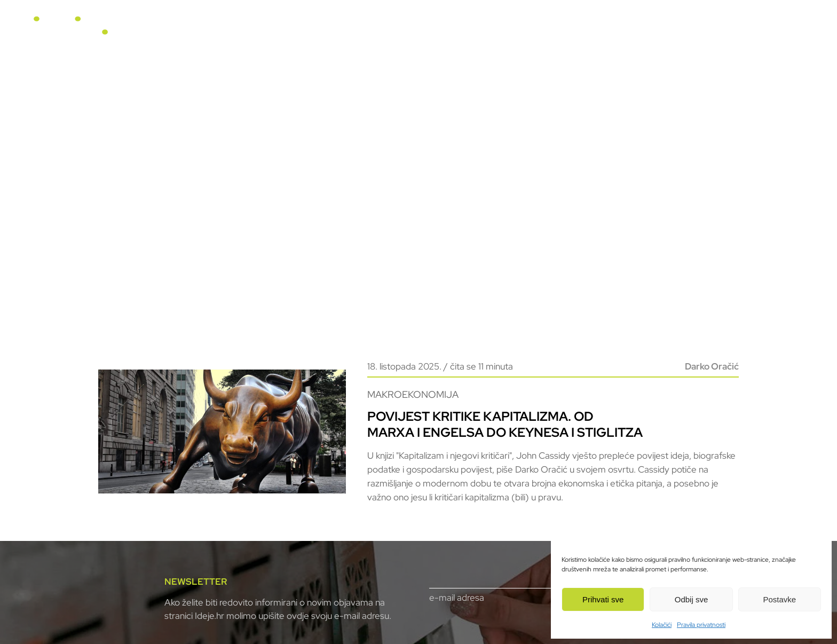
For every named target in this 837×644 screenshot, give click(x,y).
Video (542, 31)
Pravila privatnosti (701, 625)
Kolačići (662, 625)
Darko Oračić (712, 366)
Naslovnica (346, 31)
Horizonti (482, 31)
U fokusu (416, 31)
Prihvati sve (603, 599)
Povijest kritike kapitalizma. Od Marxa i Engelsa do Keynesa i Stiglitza (505, 424)
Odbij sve (692, 599)
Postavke (779, 599)
